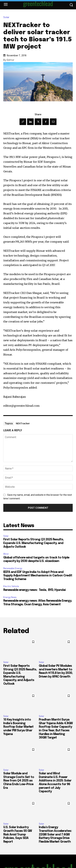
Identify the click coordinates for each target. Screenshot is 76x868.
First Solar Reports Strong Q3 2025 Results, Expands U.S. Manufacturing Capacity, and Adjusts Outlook (34, 543)
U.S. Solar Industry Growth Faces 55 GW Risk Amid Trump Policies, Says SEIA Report (18, 834)
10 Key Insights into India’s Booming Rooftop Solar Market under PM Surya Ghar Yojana (18, 727)
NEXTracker (23, 423)
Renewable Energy (13, 568)
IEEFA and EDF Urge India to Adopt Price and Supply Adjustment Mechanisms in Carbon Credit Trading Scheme (38, 576)
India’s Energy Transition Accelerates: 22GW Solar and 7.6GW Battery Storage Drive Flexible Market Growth (55, 834)
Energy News (10, 597)
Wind (6, 554)
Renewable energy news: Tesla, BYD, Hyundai (34, 590)
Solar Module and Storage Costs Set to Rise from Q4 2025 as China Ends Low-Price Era (19, 781)
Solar (7, 17)
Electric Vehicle (11, 586)
